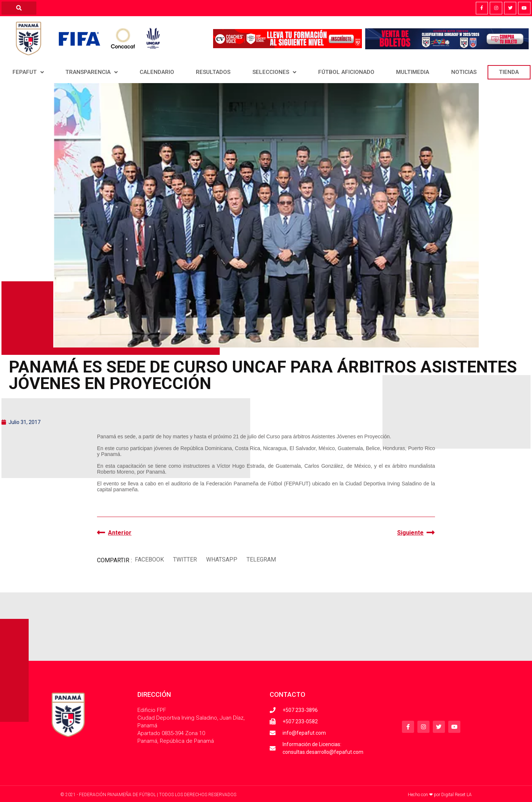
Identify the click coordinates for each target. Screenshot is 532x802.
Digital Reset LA (456, 795)
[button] (149, 560)
